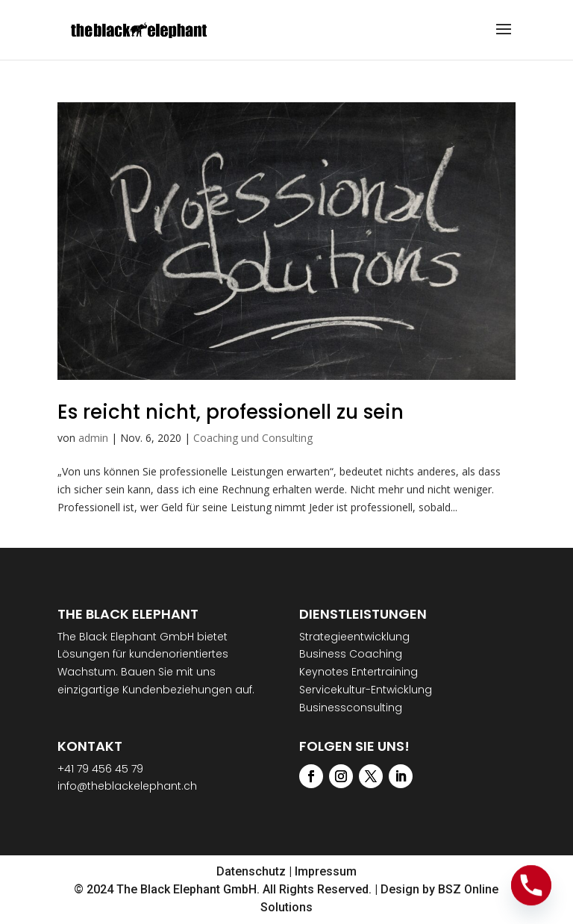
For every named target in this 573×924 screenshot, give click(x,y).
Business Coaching (351, 654)
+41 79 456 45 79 (100, 769)
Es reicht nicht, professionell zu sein (231, 412)
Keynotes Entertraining (358, 672)
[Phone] (531, 885)
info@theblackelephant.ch (127, 786)
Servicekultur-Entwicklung (366, 690)
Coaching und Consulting (253, 438)
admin (93, 438)
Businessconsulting (351, 708)
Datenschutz (251, 871)
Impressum (326, 871)
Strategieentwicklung (354, 637)
